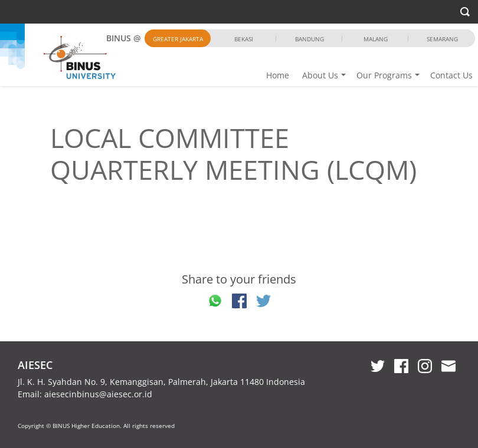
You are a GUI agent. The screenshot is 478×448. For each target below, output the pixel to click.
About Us (320, 75)
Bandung (310, 39)
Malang (376, 39)
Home (278, 75)
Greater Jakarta (178, 39)
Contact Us (451, 75)
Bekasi (244, 39)
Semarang (442, 39)
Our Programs (384, 75)
